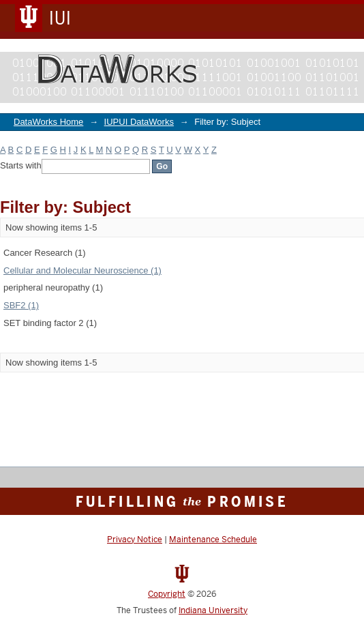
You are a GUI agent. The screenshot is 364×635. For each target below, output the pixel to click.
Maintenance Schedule (213, 540)
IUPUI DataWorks (139, 122)
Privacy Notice (135, 540)
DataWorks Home (48, 122)
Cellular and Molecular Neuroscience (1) (82, 270)
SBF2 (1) (21, 305)
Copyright (167, 594)
